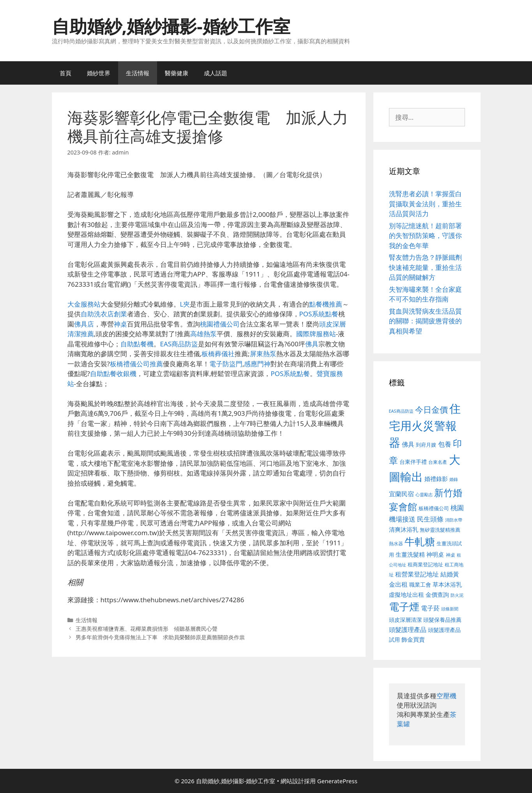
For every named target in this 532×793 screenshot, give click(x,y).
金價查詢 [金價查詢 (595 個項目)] (437, 594)
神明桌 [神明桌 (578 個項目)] (435, 554)
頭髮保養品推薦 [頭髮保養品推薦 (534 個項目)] (442, 620)
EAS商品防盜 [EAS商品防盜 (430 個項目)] (401, 411)
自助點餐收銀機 (113, 373)
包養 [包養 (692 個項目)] (445, 444)
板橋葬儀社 (218, 354)
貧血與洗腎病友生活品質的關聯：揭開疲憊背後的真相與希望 (425, 321)
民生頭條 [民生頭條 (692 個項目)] (430, 519)
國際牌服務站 (316, 334)
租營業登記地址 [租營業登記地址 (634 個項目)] (417, 574)
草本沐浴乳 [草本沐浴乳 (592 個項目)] (447, 584)
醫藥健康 (177, 73)
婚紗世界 (99, 73)
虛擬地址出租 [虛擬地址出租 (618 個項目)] (407, 594)
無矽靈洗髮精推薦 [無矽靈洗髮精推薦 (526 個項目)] (440, 530)
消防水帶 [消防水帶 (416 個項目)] (454, 520)
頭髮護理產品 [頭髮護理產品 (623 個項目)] (408, 630)
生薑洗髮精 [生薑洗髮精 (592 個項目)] (410, 554)
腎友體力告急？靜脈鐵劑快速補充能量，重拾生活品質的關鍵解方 (425, 267)
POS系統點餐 (319, 314)
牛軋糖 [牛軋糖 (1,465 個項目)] (420, 541)
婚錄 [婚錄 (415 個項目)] (454, 479)
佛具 (312, 344)
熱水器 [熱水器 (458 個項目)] (396, 543)
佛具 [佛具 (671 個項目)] (408, 444)
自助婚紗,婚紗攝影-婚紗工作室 (171, 26)
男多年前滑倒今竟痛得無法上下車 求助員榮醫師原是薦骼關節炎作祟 (160, 637)
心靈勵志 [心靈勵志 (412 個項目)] (424, 495)
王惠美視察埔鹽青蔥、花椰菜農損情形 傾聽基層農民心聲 (147, 629)
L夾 (185, 304)
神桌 (120, 324)
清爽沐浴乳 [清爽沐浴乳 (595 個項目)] (404, 529)
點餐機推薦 (326, 304)
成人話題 (216, 73)
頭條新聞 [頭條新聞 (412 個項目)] (450, 609)
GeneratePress (337, 781)
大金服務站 (84, 304)
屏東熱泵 (263, 354)
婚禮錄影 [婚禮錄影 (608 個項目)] (436, 479)
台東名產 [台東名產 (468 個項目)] (438, 462)
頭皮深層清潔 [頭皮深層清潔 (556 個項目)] (405, 620)
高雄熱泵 (203, 334)
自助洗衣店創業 (104, 314)
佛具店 (84, 324)
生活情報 (138, 73)
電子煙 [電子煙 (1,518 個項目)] (404, 607)
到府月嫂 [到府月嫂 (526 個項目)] (426, 445)
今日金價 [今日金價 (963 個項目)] (431, 410)
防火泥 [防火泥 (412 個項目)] (457, 595)
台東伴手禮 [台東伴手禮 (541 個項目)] (413, 462)
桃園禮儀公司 (220, 324)
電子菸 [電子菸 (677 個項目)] (430, 608)
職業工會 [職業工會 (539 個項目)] (420, 585)
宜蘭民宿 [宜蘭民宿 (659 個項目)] (401, 494)
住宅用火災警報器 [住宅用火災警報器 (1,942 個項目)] (425, 425)
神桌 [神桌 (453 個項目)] (451, 555)
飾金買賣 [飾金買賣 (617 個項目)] (413, 639)
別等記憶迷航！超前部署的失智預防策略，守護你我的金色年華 (425, 236)
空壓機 (446, 696)
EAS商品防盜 (179, 344)
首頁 (65, 73)
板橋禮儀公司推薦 (136, 364)
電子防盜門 (226, 364)
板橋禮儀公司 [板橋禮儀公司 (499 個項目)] (434, 508)
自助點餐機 (137, 344)
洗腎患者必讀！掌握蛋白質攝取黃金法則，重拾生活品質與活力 (425, 204)
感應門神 (257, 364)
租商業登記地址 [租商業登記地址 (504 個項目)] (425, 564)
